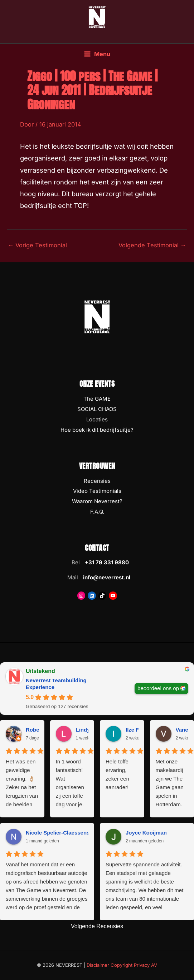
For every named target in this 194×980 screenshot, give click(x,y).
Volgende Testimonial (152, 245)
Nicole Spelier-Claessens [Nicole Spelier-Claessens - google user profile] (58, 833)
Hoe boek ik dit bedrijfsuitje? (97, 430)
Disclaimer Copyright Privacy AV (122, 965)
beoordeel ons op (158, 688)
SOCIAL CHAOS (97, 409)
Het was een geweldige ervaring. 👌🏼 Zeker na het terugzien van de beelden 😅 (22, 784)
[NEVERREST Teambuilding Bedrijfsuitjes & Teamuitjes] (97, 17)
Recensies (97, 481)
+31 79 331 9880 (107, 562)
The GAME (97, 399)
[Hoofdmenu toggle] (97, 54)
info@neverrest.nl (107, 577)
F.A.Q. (97, 512)
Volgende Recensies (97, 926)
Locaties (97, 419)
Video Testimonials (97, 491)
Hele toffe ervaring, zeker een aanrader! (117, 774)
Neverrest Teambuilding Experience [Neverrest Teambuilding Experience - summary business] (56, 684)
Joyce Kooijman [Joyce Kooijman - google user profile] (146, 833)
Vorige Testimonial (37, 245)
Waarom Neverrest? (97, 501)
